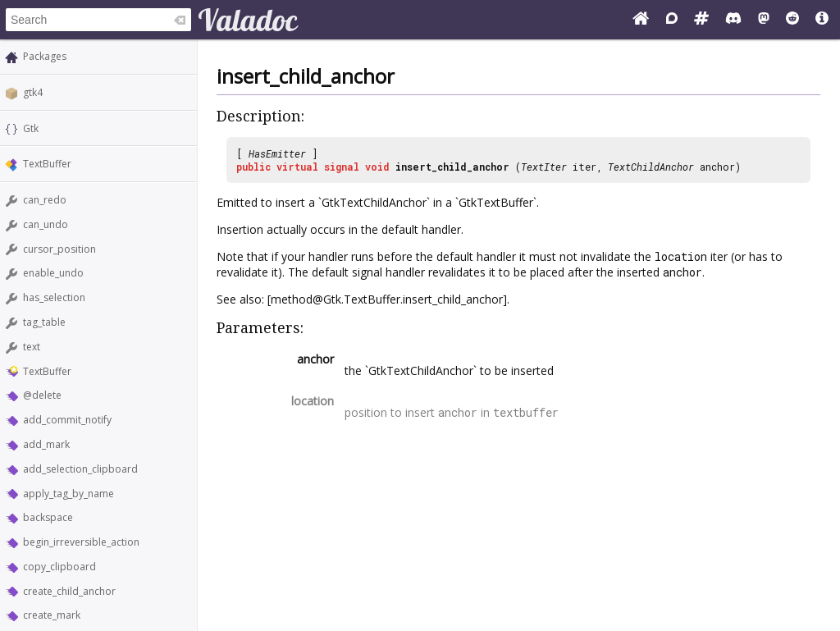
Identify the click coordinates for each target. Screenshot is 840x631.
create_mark (52, 615)
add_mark (46, 444)
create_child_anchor (69, 591)
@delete (42, 395)
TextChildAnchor (651, 167)
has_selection (54, 297)
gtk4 (33, 92)
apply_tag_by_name (68, 494)
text (32, 347)
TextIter (544, 167)
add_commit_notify (67, 420)
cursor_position (59, 249)
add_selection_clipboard (80, 469)
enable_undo (53, 273)
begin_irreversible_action (81, 542)
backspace (48, 517)
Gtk (31, 128)
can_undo (46, 224)
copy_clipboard (59, 567)
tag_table (44, 322)
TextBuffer (47, 164)
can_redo (45, 200)
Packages (45, 56)
